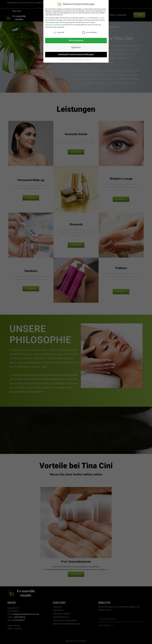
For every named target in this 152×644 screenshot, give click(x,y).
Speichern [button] (76, 47)
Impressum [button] (88, 60)
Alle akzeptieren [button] (76, 40)
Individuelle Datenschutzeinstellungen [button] (76, 54)
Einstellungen (96, 25)
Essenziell (59, 32)
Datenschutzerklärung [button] (77, 60)
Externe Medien (90, 32)
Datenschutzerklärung (53, 25)
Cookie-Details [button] (65, 60)
